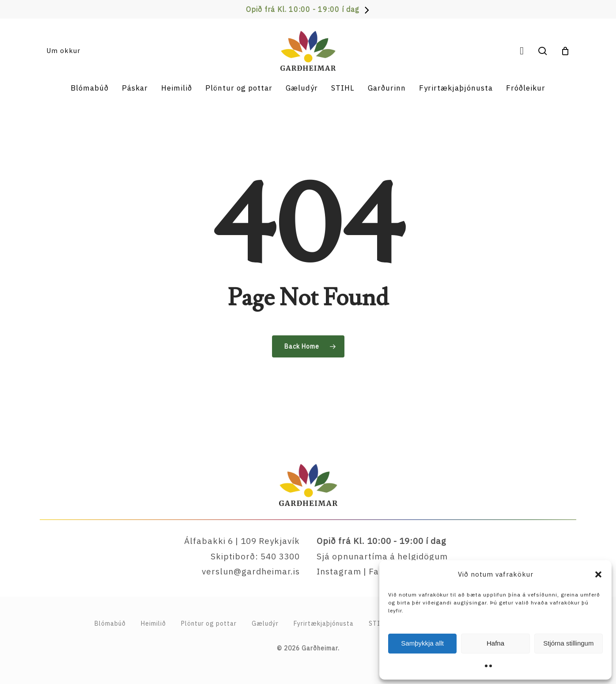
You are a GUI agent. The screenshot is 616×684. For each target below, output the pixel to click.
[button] (598, 574)
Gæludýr (265, 623)
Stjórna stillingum (568, 643)
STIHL (378, 623)
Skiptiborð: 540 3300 (255, 556)
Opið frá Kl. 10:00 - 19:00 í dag (303, 9)
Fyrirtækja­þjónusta (324, 623)
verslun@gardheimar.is (251, 571)
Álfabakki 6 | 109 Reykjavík (242, 541)
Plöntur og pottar (209, 623)
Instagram (339, 571)
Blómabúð (110, 623)
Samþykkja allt (422, 643)
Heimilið (153, 623)
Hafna (495, 643)
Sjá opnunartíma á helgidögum (382, 556)
